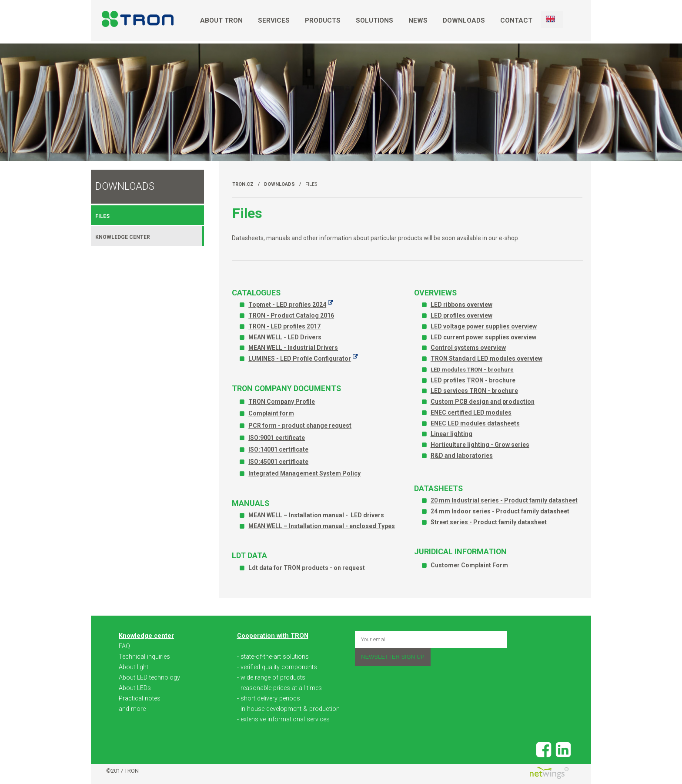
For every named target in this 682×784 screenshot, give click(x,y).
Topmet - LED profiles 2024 (287, 305)
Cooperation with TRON (273, 636)
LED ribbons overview (461, 305)
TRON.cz (243, 184)
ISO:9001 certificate (277, 438)
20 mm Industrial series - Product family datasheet (504, 500)
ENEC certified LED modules (471, 412)
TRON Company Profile (282, 402)
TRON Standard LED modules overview (486, 358)
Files (311, 184)
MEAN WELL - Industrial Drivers (293, 348)
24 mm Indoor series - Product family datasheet (500, 511)
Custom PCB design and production (483, 402)
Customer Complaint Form (469, 565)
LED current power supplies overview (483, 337)
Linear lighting (451, 434)
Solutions (374, 20)
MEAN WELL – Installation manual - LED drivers (316, 515)
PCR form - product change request (300, 426)
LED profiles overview (461, 315)
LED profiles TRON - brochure (473, 380)
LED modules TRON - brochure (472, 370)
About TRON (221, 20)
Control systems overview (468, 348)
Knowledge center (123, 237)
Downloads (464, 20)
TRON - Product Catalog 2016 (291, 315)
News (418, 20)
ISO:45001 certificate (278, 462)
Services (274, 20)
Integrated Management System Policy (304, 473)
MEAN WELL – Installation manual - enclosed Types (322, 526)
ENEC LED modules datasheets (475, 423)
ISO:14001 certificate (278, 449)
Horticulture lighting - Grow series (480, 445)
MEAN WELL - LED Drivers (285, 337)
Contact (516, 20)
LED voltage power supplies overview (484, 326)
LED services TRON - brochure (474, 391)
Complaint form (271, 413)
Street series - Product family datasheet (489, 522)
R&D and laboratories (462, 456)
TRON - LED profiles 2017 (284, 326)
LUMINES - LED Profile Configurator (300, 358)
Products (323, 20)
